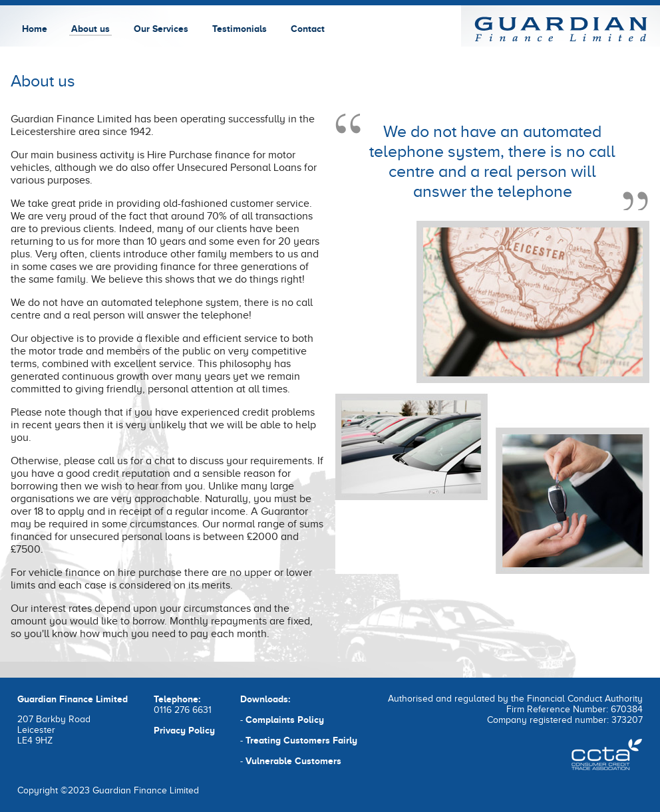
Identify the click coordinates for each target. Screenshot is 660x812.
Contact (308, 29)
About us (90, 29)
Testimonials (240, 29)
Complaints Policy (285, 720)
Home (35, 29)
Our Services (161, 29)
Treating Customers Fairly (301, 740)
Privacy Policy (184, 730)
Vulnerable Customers (293, 761)
